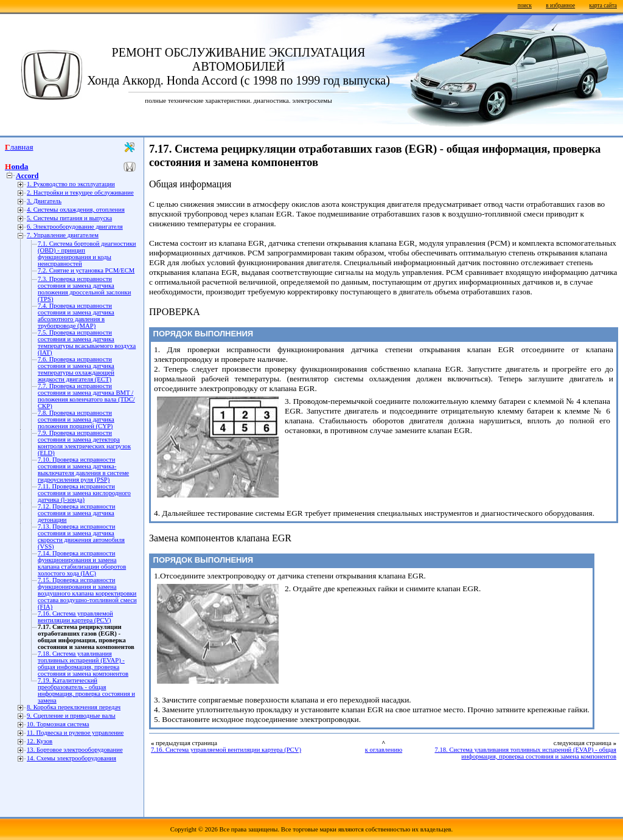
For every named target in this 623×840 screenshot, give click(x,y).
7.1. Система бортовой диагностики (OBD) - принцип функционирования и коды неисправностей (87, 254)
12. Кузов (40, 741)
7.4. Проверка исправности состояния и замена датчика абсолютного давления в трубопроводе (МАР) (76, 316)
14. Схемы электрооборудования (71, 758)
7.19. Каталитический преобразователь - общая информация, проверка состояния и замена (86, 690)
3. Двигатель (44, 201)
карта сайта (603, 5)
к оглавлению (384, 750)
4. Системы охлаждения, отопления (76, 210)
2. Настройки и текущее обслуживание (80, 193)
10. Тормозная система (58, 724)
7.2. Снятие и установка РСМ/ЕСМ (86, 270)
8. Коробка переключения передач (74, 707)
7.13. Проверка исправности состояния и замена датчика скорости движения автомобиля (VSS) (81, 536)
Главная (19, 147)
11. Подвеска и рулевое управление (75, 733)
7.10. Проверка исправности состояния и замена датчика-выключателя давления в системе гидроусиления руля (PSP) (83, 470)
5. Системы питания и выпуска (69, 218)
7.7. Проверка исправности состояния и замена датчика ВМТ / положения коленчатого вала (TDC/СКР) (86, 396)
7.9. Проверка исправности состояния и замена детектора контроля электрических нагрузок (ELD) (84, 443)
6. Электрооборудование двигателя (75, 227)
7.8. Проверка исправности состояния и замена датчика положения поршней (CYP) (76, 419)
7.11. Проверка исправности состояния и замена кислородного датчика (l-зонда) (84, 493)
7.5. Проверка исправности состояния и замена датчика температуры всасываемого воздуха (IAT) (87, 342)
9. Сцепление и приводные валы (71, 716)
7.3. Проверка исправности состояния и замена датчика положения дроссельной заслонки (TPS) (84, 289)
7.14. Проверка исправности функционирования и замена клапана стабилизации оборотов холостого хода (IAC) (82, 563)
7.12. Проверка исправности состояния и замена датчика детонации (76, 513)
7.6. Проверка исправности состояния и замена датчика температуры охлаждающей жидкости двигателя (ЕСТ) (76, 369)
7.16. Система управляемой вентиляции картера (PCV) (75, 617)
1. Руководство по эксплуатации (71, 184)
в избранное (560, 5)
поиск (525, 5)
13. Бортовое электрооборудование (75, 750)
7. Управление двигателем (63, 235)
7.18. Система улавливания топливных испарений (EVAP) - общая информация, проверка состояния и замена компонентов (83, 664)
